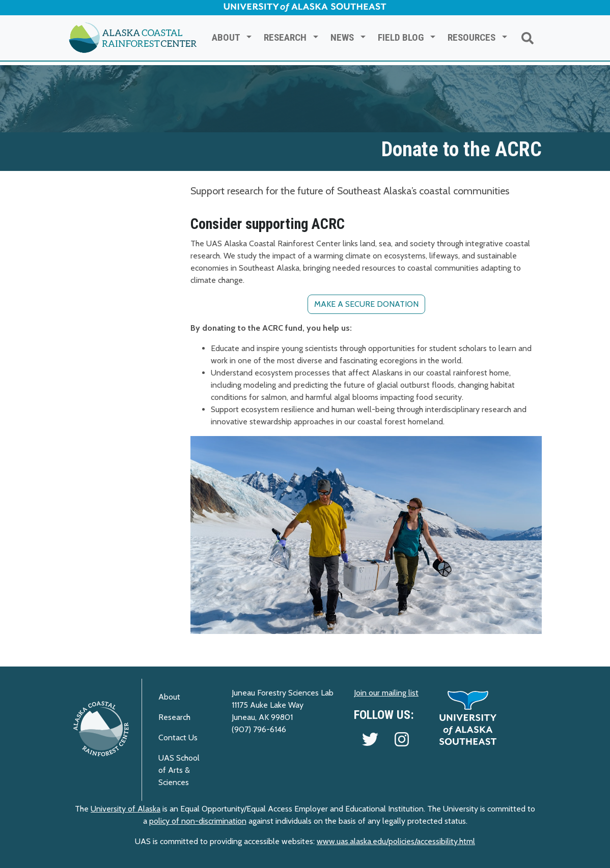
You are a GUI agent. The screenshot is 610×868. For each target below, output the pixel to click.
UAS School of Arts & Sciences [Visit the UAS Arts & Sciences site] (179, 770)
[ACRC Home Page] (101, 728)
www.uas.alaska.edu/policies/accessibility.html (396, 841)
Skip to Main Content (41, 10)
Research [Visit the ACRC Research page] (174, 717)
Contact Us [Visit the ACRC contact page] (178, 737)
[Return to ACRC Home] (133, 38)
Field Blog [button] (403, 37)
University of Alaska (126, 809)
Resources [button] (474, 37)
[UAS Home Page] (468, 717)
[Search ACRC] (528, 38)
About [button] (228, 37)
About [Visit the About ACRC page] (169, 697)
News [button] (344, 37)
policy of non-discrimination (198, 821)
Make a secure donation (366, 304)
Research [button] (287, 37)
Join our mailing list (386, 693)
